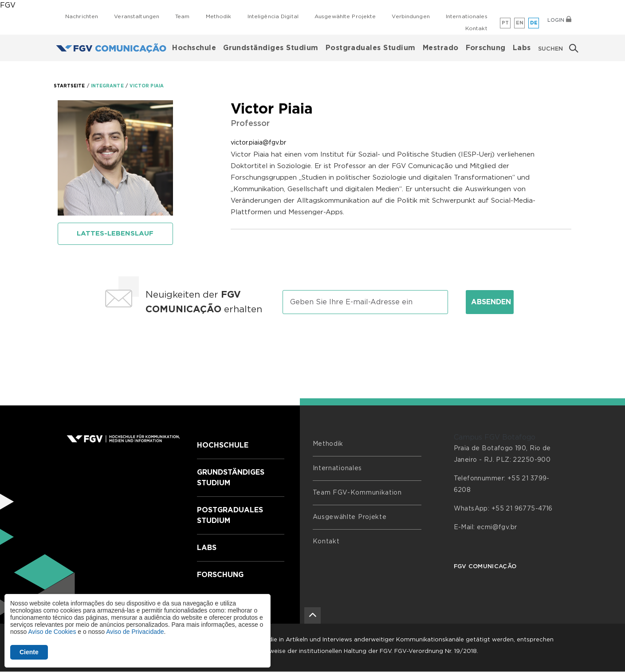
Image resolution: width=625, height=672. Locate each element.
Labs (522, 48)
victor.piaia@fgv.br (258, 143)
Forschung (486, 48)
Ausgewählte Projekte (345, 16)
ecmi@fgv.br (497, 527)
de (534, 23)
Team (182, 16)
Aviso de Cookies (52, 632)
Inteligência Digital (273, 16)
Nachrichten (82, 16)
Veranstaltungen (137, 16)
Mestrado (441, 48)
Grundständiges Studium (271, 48)
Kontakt (476, 28)
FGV (8, 5)
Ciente (29, 652)
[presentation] (313, 348)
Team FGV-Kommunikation (357, 493)
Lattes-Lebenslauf (115, 234)
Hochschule (194, 48)
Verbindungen (411, 16)
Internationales (467, 16)
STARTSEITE (69, 86)
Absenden (491, 302)
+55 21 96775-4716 (522, 509)
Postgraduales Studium (371, 48)
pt (505, 23)
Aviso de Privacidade (135, 632)
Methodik (219, 16)
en (520, 23)
